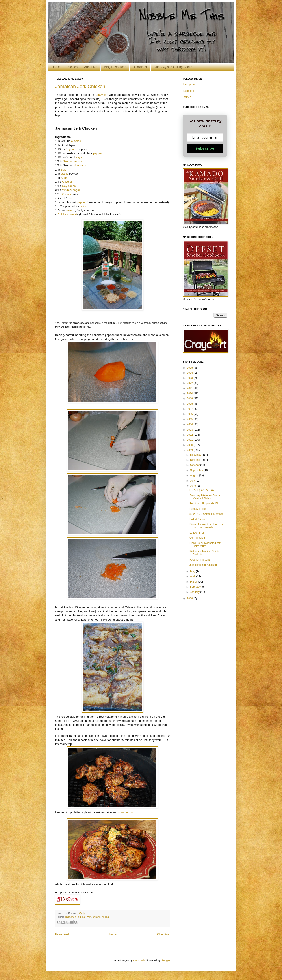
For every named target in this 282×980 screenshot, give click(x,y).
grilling (105, 917)
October (195, 465)
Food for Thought (200, 560)
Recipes (72, 67)
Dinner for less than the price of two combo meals (208, 526)
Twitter (187, 97)
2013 (190, 430)
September (197, 470)
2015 (190, 419)
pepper (98, 153)
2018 (190, 404)
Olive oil (67, 182)
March (194, 582)
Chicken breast (67, 214)
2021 (190, 388)
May (193, 571)
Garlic (65, 174)
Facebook (189, 91)
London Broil (197, 533)
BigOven (100, 95)
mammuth (139, 960)
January (195, 592)
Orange (67, 194)
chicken (97, 917)
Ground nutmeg (73, 161)
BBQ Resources (115, 67)
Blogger (166, 960)
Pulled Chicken (198, 519)
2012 (190, 435)
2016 (190, 414)
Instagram (189, 85)
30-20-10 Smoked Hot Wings (206, 514)
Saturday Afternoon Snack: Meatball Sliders (205, 497)
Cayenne (71, 149)
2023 (190, 378)
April (193, 576)
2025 (190, 368)
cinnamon (80, 165)
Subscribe (205, 148)
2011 (190, 440)
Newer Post (62, 934)
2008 (190, 598)
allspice (76, 141)
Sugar (65, 178)
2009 (190, 450)
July (193, 481)
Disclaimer (140, 67)
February (196, 587)
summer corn (127, 812)
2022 (190, 383)
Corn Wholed (197, 538)
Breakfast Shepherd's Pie (204, 504)
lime (71, 198)
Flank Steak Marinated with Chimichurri (205, 545)
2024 (190, 373)
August (195, 475)
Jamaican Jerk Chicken (80, 86)
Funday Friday (198, 509)
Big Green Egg (73, 917)
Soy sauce (69, 186)
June (193, 486)
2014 (190, 424)
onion (83, 206)
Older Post (163, 934)
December (197, 455)
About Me (91, 67)
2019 (190, 399)
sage (79, 157)
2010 (190, 445)
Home (56, 67)
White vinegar (71, 190)
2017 (190, 409)
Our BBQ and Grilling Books (173, 67)
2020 (190, 393)
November (197, 460)
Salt (63, 170)
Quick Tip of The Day (202, 490)
